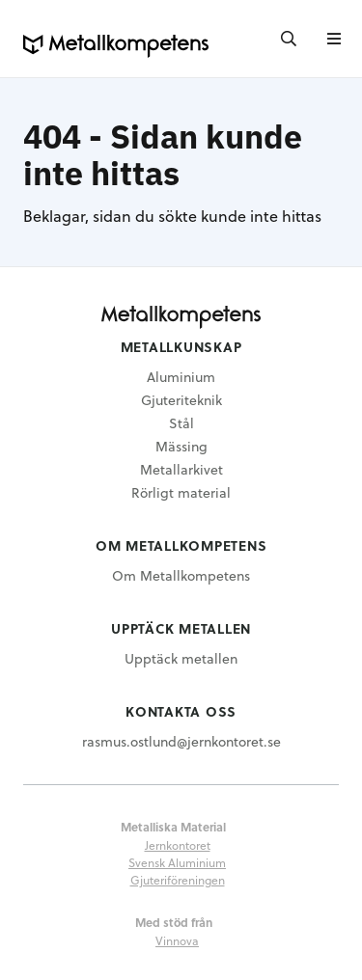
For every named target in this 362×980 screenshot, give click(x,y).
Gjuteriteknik (181, 400)
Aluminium (181, 377)
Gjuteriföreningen (178, 880)
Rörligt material (181, 492)
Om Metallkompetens (181, 575)
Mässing (181, 446)
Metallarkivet (181, 469)
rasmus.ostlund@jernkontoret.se (181, 741)
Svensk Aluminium (177, 862)
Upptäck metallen (181, 658)
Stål (181, 423)
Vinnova (177, 940)
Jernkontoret (178, 845)
